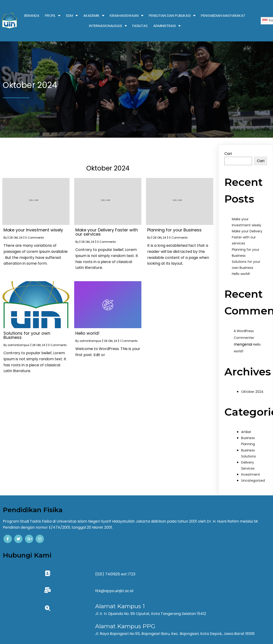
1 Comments (129, 341)
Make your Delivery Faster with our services (247, 237)
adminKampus (19, 345)
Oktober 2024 (252, 392)
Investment (251, 474)
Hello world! (241, 274)
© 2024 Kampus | (120, 625)
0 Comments (35, 238)
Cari (228, 154)
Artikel (246, 432)
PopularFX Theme (153, 625)
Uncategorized (253, 480)
